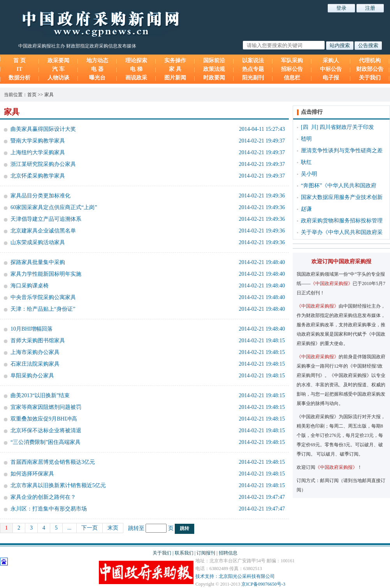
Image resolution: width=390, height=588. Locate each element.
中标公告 (331, 69)
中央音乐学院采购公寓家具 (43, 297)
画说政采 (136, 78)
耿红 (306, 162)
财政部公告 (370, 69)
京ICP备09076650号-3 (263, 584)
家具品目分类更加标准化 (40, 196)
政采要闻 (58, 61)
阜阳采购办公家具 (32, 376)
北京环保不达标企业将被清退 (46, 430)
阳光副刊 (253, 78)
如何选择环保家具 (32, 474)
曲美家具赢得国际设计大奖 (43, 129)
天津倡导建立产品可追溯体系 (46, 219)
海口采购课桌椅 (30, 286)
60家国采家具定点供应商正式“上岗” (54, 207)
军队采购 (292, 61)
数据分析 (19, 78)
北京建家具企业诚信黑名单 (43, 231)
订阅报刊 (206, 553)
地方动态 (97, 61)
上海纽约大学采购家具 (38, 152)
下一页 (90, 528)
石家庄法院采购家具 (35, 364)
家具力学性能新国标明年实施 (46, 274)
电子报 (331, 78)
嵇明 (306, 139)
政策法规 (214, 69)
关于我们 (370, 78)
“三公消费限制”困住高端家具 (46, 442)
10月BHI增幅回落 (32, 329)
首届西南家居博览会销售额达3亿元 (53, 462)
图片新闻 (175, 78)
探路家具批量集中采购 (38, 262)
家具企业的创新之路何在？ (43, 497)
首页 (32, 95)
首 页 (19, 61)
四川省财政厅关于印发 (347, 127)
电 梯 (136, 69)
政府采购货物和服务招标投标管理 (342, 221)
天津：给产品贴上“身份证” (43, 309)
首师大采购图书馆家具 (38, 341)
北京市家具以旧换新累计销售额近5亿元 (58, 485)
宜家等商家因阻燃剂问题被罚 (46, 407)
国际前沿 (214, 61)
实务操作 (175, 61)
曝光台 (97, 78)
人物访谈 (58, 78)
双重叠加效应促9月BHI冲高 (44, 419)
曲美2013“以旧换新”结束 (40, 395)
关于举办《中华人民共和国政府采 (342, 232)
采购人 (331, 61)
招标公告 (292, 69)
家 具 (175, 69)
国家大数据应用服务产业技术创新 (342, 197)
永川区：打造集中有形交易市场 (49, 509)
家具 (49, 95)
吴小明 (309, 174)
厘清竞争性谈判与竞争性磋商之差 (342, 151)
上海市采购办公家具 (35, 352)
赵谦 (306, 209)
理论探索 (136, 61)
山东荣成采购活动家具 (38, 242)
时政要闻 (214, 78)
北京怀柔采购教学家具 (38, 176)
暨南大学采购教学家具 (38, 141)
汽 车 (58, 69)
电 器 (97, 69)
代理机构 (370, 61)
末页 (113, 528)
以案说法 (253, 61)
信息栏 (292, 78)
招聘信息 (228, 553)
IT (20, 69)
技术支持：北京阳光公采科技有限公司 (235, 576)
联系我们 (184, 553)
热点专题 (253, 69)
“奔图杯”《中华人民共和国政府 (339, 186)
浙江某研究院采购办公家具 (43, 164)
